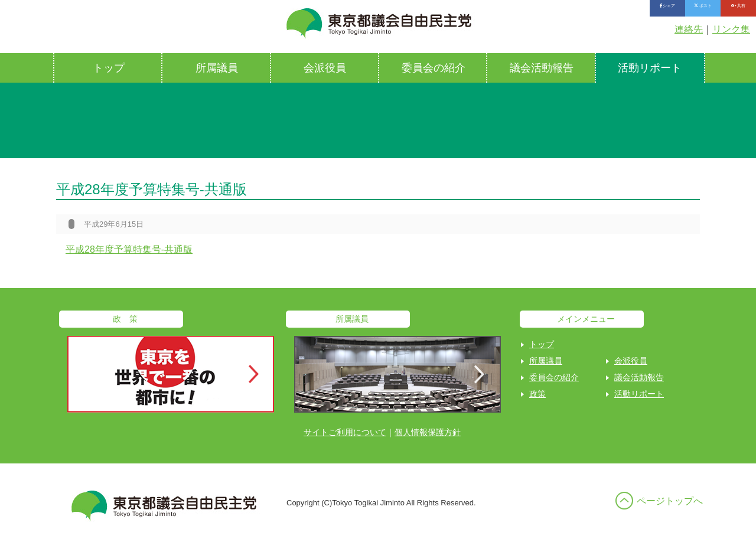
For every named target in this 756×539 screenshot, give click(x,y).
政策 (537, 394)
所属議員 (217, 68)
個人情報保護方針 (428, 432)
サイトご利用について (345, 432)
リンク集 (731, 29)
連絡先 (689, 29)
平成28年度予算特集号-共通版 (129, 249)
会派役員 (325, 68)
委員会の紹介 (434, 68)
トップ (109, 68)
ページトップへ (670, 501)
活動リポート (650, 68)
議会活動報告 (542, 68)
